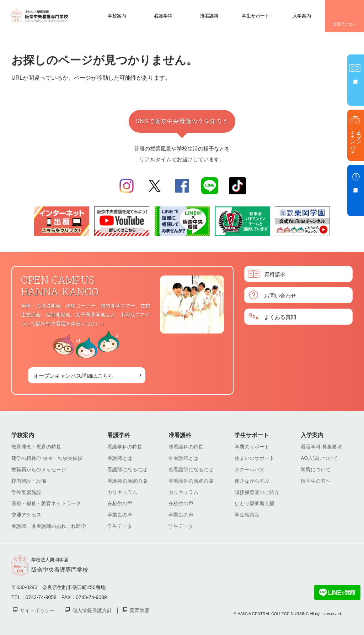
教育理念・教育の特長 (36, 447)
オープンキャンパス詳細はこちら (73, 375)
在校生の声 (120, 503)
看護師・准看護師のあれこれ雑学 (49, 526)
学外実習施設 (26, 492)
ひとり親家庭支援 (255, 503)
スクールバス (250, 469)
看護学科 (163, 15)
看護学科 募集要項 (321, 447)
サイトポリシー (37, 610)
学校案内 (117, 15)
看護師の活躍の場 (127, 481)
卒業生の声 (120, 515)
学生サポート (256, 15)
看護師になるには (127, 469)
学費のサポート (252, 447)
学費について (316, 469)
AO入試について (319, 458)
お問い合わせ (280, 295)
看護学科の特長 (125, 447)
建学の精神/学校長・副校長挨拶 (47, 458)
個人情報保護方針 (92, 610)
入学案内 (302, 15)
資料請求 (275, 274)
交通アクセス (344, 24)
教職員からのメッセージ (39, 469)
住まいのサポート (255, 458)
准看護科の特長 (186, 447)
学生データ (120, 526)
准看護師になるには (191, 469)
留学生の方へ (316, 481)
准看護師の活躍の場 (191, 481)
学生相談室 (247, 515)
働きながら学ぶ (252, 481)
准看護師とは (183, 458)
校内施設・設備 (29, 481)
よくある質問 (280, 317)
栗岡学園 (140, 610)
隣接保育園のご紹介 (257, 492)
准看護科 (209, 15)
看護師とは (120, 458)
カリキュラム (122, 492)
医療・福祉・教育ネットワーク (46, 503)
